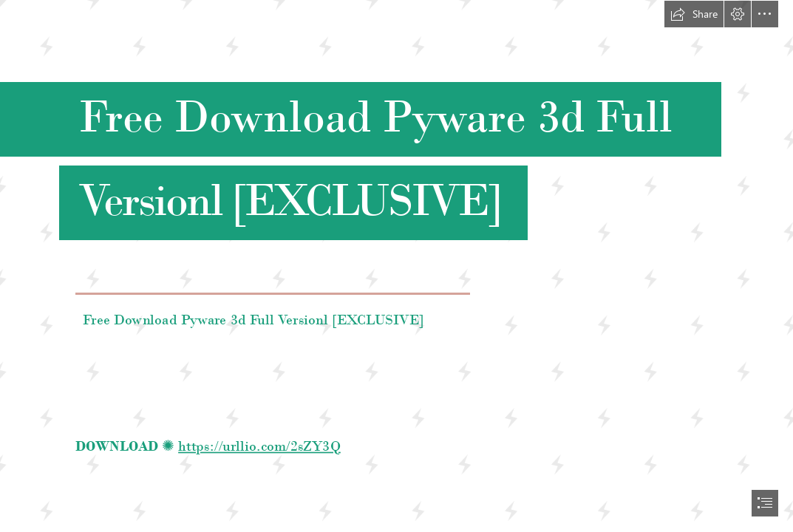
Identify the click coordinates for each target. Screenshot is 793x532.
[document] (396, 266)
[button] (694, 14)
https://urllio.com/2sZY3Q (259, 445)
